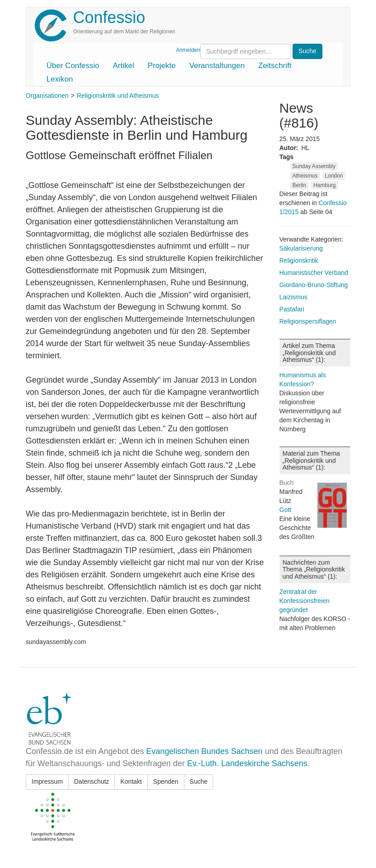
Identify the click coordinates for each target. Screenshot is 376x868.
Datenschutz (92, 781)
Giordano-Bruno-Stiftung (314, 285)
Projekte (161, 66)
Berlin (300, 185)
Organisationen (47, 96)
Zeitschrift (275, 66)
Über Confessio (73, 66)
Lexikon (60, 79)
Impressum (47, 781)
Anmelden (188, 50)
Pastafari (292, 309)
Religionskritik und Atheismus (118, 96)
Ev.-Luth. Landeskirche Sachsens (247, 763)
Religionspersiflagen (308, 321)
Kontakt (131, 781)
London (334, 176)
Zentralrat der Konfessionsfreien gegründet (305, 601)
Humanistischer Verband (314, 273)
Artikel (123, 66)
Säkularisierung (301, 248)
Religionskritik (299, 260)
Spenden (166, 781)
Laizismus (293, 297)
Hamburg (324, 185)
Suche (199, 781)
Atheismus (305, 176)
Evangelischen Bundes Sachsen (204, 751)
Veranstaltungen (217, 66)
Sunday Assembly (314, 166)
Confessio (109, 17)
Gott (285, 510)
